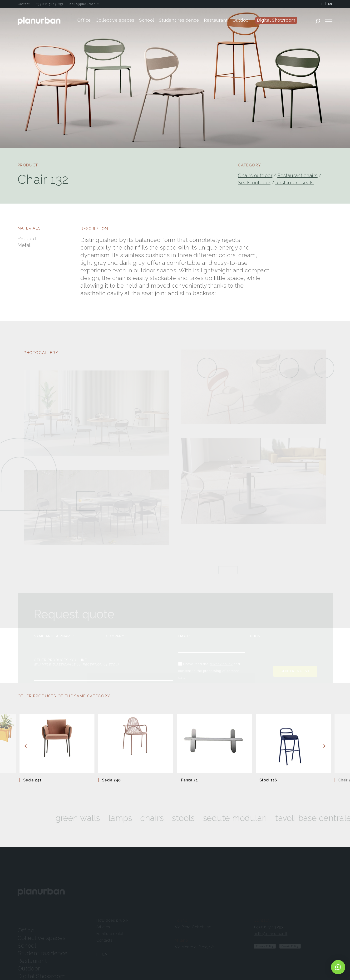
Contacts (105, 940)
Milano (182, 940)
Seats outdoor (254, 183)
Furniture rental (110, 934)
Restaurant (32, 961)
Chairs (159, 818)
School (27, 946)
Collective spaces (42, 938)
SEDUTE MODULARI (242, 818)
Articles (103, 927)
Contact (262, 920)
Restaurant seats (295, 183)
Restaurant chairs (298, 175)
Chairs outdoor (255, 175)
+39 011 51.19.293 (269, 927)
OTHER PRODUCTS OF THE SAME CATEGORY (64, 696)
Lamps (127, 818)
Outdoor (29, 968)
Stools (190, 818)
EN (330, 4)
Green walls (84, 818)
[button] (338, 967)
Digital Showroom (42, 976)
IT (321, 4)
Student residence (43, 953)
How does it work (112, 920)
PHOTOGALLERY (41, 353)
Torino (181, 920)
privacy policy (221, 664)
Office (26, 930)
